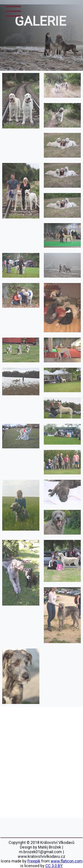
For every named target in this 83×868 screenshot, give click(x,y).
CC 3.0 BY (54, 866)
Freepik (34, 861)
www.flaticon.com (67, 861)
